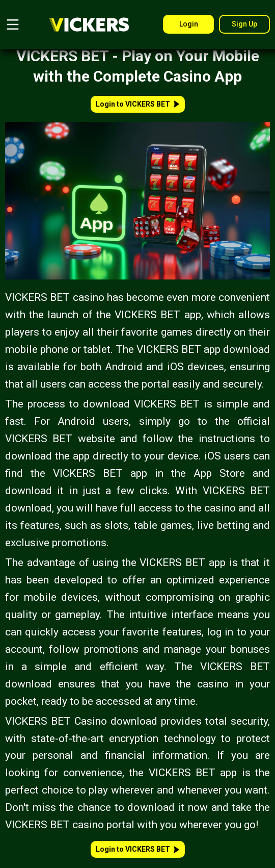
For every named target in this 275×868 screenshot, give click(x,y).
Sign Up (244, 24)
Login (189, 24)
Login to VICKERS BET (138, 104)
